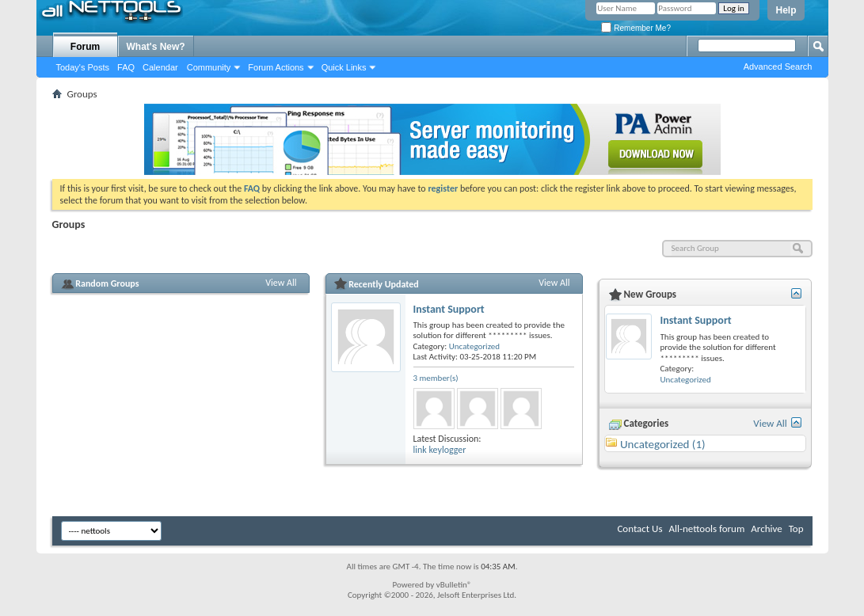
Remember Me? (636, 28)
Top (796, 529)
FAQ (126, 67)
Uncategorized (474, 346)
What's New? (156, 47)
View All (281, 283)
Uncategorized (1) (663, 444)
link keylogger (440, 450)
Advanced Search (778, 67)
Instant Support (449, 309)
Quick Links (344, 67)
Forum (85, 47)
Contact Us (639, 529)
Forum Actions (276, 67)
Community (209, 67)
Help (786, 10)
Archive (766, 529)
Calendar (160, 67)
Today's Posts (83, 67)
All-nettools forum (706, 529)
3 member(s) (436, 378)
